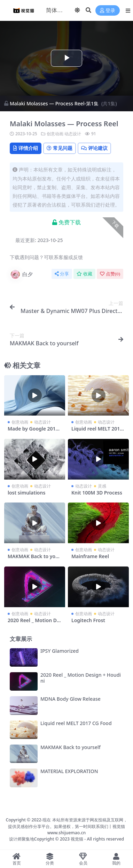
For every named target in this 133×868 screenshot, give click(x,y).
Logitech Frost (88, 620)
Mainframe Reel (90, 556)
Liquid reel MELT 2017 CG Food (97, 432)
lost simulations (26, 493)
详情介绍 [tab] (26, 148)
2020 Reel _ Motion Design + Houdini (34, 623)
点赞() (110, 274)
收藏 (84, 274)
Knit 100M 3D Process (97, 493)
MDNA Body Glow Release (71, 699)
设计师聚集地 (22, 839)
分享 (62, 274)
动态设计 (73, 134)
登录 (108, 11)
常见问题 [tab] (60, 148)
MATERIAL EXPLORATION (69, 771)
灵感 (102, 486)
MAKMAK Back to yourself (34, 559)
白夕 (21, 274)
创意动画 (55, 134)
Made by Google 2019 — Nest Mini (33, 432)
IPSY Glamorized (60, 651)
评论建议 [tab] (94, 148)
